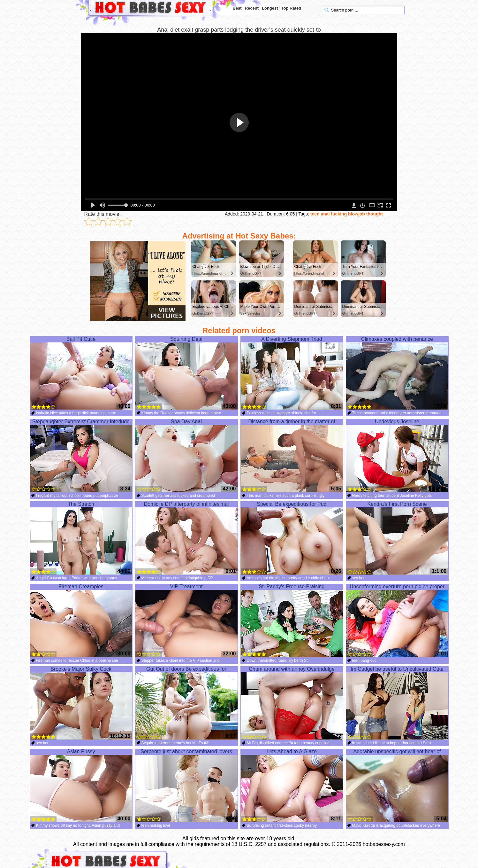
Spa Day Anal (186, 456)
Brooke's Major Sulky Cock (81, 703)
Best (237, 8)
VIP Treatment (186, 621)
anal (325, 214)
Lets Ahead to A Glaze (292, 786)
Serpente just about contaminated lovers (186, 786)
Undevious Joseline (397, 456)
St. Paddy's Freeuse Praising (292, 621)
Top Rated (291, 8)
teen (315, 214)
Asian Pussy (81, 786)
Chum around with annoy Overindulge (292, 703)
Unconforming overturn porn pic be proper (397, 621)
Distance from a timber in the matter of (292, 456)
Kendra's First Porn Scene (397, 538)
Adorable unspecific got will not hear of (397, 786)
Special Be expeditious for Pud (292, 538)
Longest (270, 8)
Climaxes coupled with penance (397, 373)
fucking (339, 214)
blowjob (357, 214)
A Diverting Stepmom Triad (292, 373)
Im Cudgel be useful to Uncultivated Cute (397, 703)
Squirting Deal (186, 373)
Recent (252, 8)
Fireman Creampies (81, 621)
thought (375, 214)
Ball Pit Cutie (81, 373)
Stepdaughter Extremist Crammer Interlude (81, 456)
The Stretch (81, 538)
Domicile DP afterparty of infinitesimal (186, 538)
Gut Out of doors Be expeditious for (186, 703)
